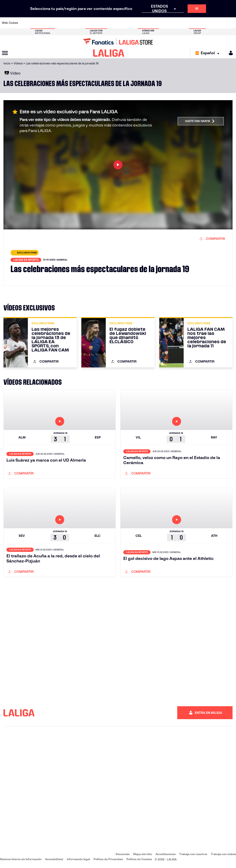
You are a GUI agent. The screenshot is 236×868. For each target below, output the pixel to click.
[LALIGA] (109, 53)
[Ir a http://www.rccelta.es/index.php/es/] (133, 23)
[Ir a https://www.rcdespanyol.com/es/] (144, 23)
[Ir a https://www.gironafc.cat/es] (101, 23)
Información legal (78, 859)
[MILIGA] (229, 53)
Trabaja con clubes (223, 854)
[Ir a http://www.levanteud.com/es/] (112, 23)
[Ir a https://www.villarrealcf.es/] (231, 23)
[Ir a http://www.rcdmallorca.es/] (155, 23)
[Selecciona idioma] (208, 53)
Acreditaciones (166, 854)
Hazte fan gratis (200, 121)
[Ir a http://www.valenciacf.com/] (220, 23)
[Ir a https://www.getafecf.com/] (90, 23)
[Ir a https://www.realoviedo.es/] (187, 23)
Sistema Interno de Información (21, 859)
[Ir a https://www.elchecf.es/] (68, 23)
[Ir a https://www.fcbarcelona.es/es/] (79, 23)
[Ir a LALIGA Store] (118, 42)
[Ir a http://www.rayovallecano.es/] (123, 23)
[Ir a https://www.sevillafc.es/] (209, 23)
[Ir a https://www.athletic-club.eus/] (25, 23)
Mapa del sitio (143, 854)
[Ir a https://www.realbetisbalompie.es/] (166, 23)
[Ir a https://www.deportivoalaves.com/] (58, 23)
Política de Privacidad (108, 859)
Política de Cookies (139, 859)
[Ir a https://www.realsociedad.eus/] (198, 23)
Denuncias (123, 854)
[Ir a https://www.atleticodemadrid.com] (36, 23)
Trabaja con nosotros (193, 854)
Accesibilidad (54, 859)
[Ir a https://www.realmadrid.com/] (177, 23)
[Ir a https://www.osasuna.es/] (47, 23)
